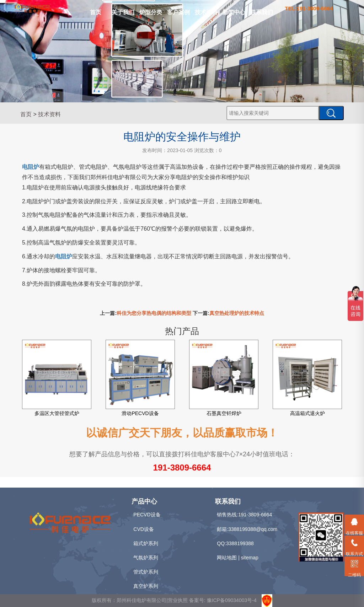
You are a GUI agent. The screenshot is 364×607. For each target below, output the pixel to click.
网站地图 (227, 558)
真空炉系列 (146, 586)
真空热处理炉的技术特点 (237, 313)
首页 (96, 12)
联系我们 (262, 12)
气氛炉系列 (146, 558)
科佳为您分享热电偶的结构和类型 (154, 313)
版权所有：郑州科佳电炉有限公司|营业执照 (140, 600)
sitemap (250, 558)
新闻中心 (234, 12)
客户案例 (178, 12)
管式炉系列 (146, 572)
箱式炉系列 (146, 543)
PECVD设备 (147, 515)
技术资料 (206, 12)
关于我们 (123, 12)
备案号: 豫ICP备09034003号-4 (223, 600)
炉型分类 (151, 12)
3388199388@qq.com (253, 529)
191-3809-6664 (182, 468)
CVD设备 (144, 529)
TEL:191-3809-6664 (309, 8)
